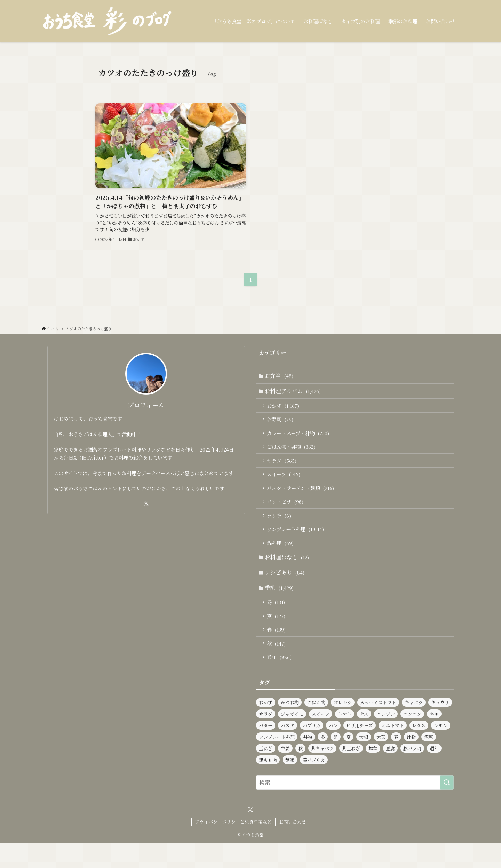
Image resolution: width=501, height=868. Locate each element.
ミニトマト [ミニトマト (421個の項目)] (393, 750)
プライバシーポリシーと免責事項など (233, 846)
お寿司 (282, 423)
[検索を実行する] (447, 807)
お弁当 (280, 376)
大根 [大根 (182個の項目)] (364, 761)
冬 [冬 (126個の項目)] (323, 761)
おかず (285, 408)
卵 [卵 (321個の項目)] (336, 761)
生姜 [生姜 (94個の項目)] (285, 773)
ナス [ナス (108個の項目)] (364, 739)
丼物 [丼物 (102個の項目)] (308, 761)
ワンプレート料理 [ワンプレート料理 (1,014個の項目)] (277, 761)
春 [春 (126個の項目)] (396, 761)
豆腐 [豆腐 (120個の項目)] (390, 773)
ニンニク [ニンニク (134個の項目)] (412, 739)
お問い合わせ (293, 846)
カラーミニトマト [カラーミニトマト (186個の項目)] (378, 727)
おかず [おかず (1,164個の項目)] (266, 727)
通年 (281, 681)
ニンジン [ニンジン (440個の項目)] (386, 739)
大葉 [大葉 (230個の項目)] (381, 761)
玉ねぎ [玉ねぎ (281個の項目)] (266, 773)
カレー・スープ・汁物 (300, 438)
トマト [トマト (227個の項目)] (345, 739)
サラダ (283, 468)
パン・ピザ (287, 513)
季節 (280, 606)
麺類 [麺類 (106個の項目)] (290, 784)
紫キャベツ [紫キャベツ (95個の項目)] (322, 773)
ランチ (281, 528)
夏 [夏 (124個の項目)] (348, 761)
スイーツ (285, 483)
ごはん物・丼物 (293, 453)
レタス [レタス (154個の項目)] (419, 750)
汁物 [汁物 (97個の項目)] (411, 761)
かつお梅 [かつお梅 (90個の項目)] (290, 727)
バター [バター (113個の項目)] (266, 750)
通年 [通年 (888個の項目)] (434, 773)
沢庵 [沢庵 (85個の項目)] (429, 761)
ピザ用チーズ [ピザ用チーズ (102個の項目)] (360, 750)
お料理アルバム (294, 393)
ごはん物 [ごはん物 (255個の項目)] (316, 727)
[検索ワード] (355, 807)
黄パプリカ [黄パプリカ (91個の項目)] (314, 784)
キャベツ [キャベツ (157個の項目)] (414, 727)
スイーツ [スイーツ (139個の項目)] (321, 739)
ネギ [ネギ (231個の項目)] (434, 739)
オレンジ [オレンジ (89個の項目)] (343, 727)
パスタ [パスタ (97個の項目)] (288, 750)
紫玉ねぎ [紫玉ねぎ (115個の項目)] (351, 773)
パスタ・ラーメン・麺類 (302, 498)
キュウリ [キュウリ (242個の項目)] (440, 727)
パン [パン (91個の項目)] (333, 750)
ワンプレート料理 (297, 542)
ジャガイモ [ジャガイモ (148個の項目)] (292, 739)
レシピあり (286, 589)
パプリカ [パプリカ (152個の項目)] (312, 750)
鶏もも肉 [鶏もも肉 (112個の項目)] (268, 784)
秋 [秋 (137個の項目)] (300, 773)
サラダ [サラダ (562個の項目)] (266, 739)
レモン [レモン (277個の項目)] (441, 750)
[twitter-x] (146, 504)
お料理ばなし (288, 573)
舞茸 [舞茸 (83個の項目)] (373, 773)
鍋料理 (282, 557)
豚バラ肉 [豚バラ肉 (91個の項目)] (412, 773)
